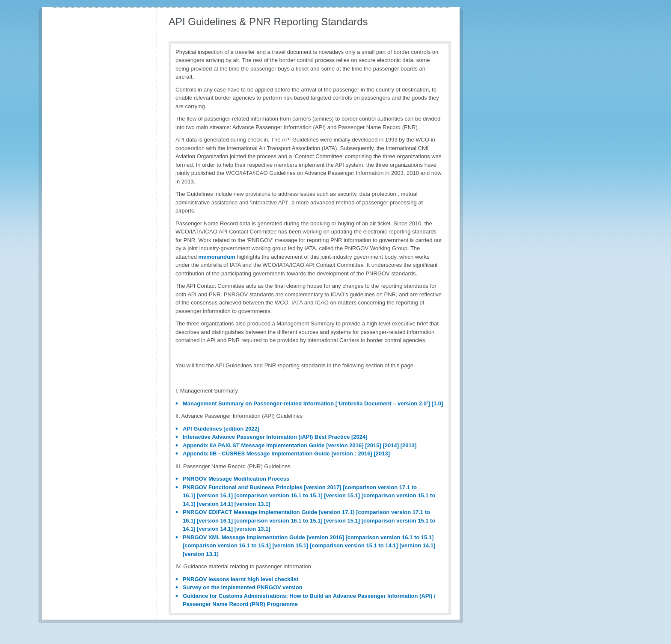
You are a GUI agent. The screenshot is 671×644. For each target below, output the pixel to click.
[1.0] (438, 403)
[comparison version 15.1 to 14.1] (354, 545)
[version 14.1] (215, 504)
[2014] (391, 445)
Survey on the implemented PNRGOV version (243, 587)
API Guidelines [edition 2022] (221, 429)
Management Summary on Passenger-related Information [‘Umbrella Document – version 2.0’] (306, 403)
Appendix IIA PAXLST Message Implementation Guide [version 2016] (273, 445)
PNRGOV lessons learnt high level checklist (240, 579)
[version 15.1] (342, 495)
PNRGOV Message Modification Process (236, 479)
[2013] (409, 445)
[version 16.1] (215, 495)
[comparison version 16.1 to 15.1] (279, 495)
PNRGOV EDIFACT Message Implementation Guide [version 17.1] (269, 512)
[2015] (373, 445)
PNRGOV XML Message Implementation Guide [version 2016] (263, 537)
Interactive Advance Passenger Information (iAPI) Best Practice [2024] (275, 437)
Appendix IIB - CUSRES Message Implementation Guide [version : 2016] (278, 453)
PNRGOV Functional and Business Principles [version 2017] (262, 487)
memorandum (217, 257)
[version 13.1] (252, 504)
